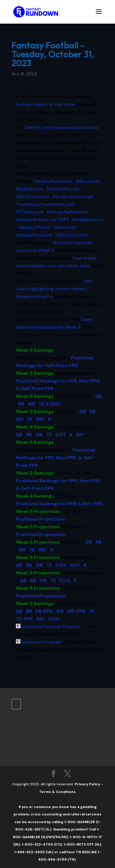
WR (31, 404)
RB (21, 404)
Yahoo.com (65, 227)
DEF (40, 419)
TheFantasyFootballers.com (45, 204)
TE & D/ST (50, 404)
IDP (80, 435)
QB (98, 396)
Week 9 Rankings (35, 350)
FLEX (61, 565)
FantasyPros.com (34, 235)
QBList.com (88, 181)
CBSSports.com (72, 235)
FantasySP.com (34, 227)
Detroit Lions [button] (39, 128)
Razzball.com (30, 189)
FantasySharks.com (73, 197)
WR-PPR (76, 611)
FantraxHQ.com (63, 189)
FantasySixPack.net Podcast (50, 627)
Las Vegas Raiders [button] (61, 143)
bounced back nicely (62, 128)
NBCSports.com (33, 197)
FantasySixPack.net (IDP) (42, 220)
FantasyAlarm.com (53, 181)
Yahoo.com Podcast (41, 642)
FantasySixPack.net (68, 212)
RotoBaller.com (88, 220)
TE (30, 419)
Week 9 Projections (38, 512)
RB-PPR (44, 611)
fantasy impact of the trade (45, 105)
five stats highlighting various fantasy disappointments (54, 289)
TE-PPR (24, 619)
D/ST (61, 435)
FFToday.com (30, 212)
